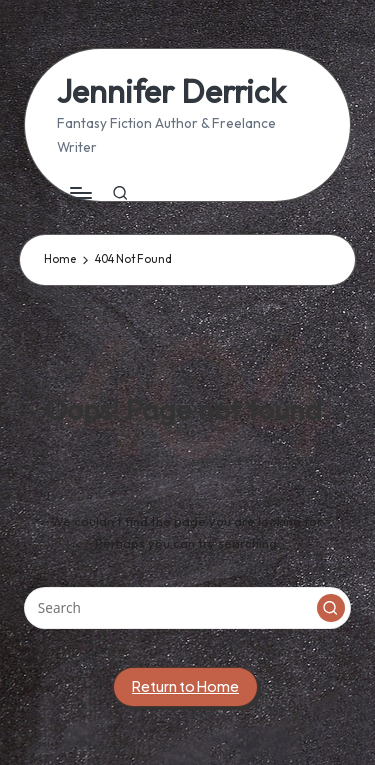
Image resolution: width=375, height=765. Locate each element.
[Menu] (80, 193)
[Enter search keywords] (187, 608)
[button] (331, 608)
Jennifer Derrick (171, 91)
